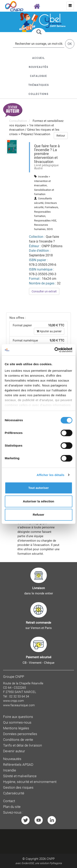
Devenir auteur (14, 751)
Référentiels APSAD (18, 765)
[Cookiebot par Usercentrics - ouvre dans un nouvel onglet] (55, 350)
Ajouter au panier (49, 331)
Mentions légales (16, 728)
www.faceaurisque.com (19, 705)
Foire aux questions (18, 717)
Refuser (39, 515)
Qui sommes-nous (17, 723)
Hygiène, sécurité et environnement (30, 782)
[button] (38, 76)
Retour (61, 136)
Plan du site (12, 807)
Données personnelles (20, 734)
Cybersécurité (14, 793)
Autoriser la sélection (38, 501)
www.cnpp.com (13, 701)
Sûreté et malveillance (20, 776)
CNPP (51, 859)
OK (70, 44)
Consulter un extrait (44, 291)
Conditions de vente (18, 740)
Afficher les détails (50, 475)
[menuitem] (12, 147)
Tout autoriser (39, 488)
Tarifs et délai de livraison (22, 745)
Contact (9, 801)
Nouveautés (12, 759)
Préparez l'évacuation (36, 134)
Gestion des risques (18, 788)
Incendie (10, 770)
